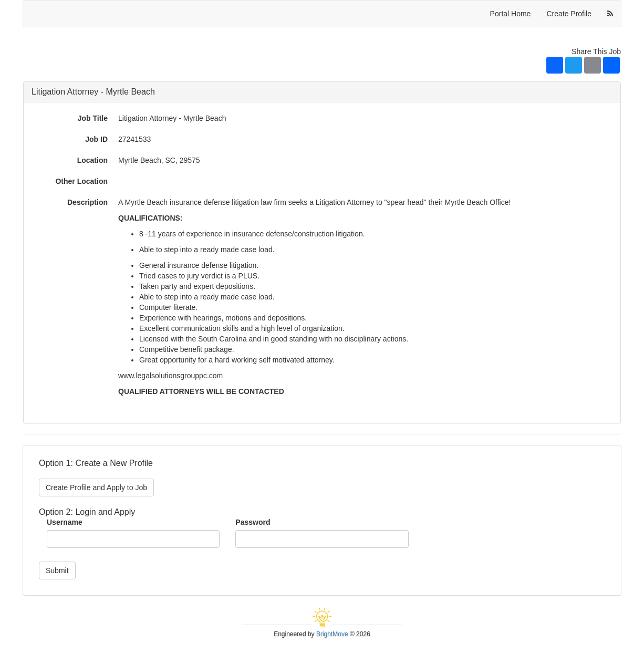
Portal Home (511, 14)
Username (65, 522)
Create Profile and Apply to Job (96, 487)
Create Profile (569, 14)
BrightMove (332, 634)
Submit (57, 570)
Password (253, 522)
